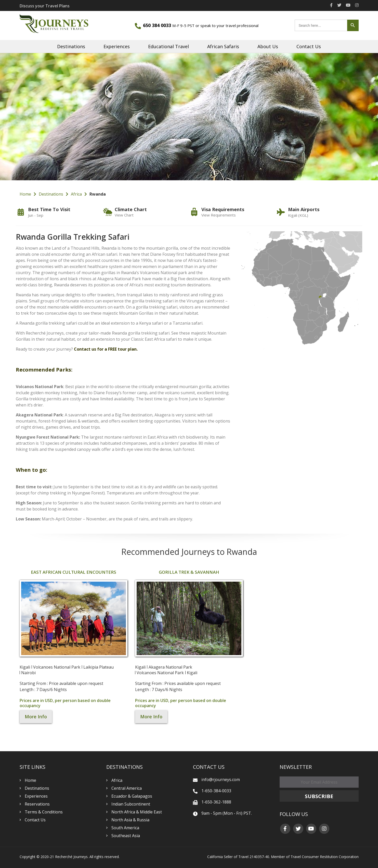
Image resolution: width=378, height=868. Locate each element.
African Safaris (223, 46)
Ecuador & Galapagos (132, 796)
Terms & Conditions (44, 812)
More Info (36, 717)
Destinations (71, 46)
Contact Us (309, 46)
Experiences (117, 46)
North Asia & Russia (130, 820)
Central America (127, 788)
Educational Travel (168, 46)
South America (125, 828)
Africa (76, 194)
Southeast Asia (126, 836)
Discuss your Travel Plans (45, 6)
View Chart (124, 215)
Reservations (37, 804)
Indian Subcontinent (131, 804)
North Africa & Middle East (137, 812)
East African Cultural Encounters (74, 572)
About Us (268, 46)
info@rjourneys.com (221, 780)
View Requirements (219, 215)
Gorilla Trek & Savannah (189, 572)
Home (25, 194)
